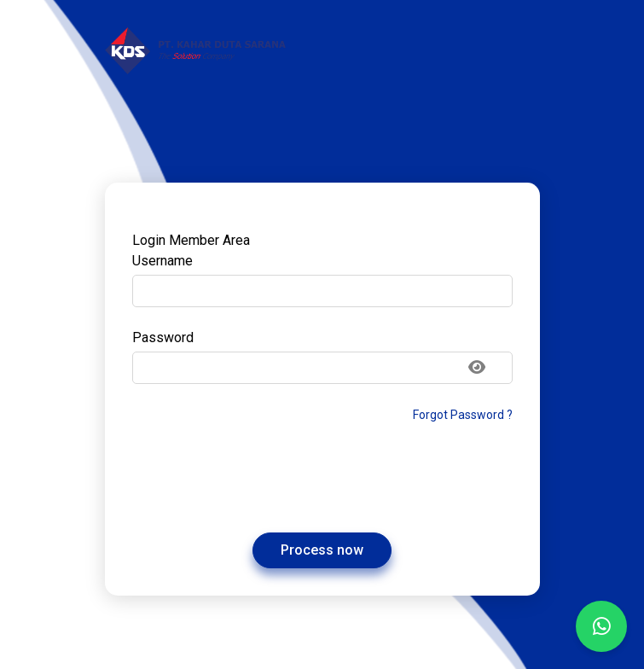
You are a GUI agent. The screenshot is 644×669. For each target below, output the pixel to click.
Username (162, 261)
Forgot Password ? (463, 415)
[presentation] (322, 479)
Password (163, 337)
